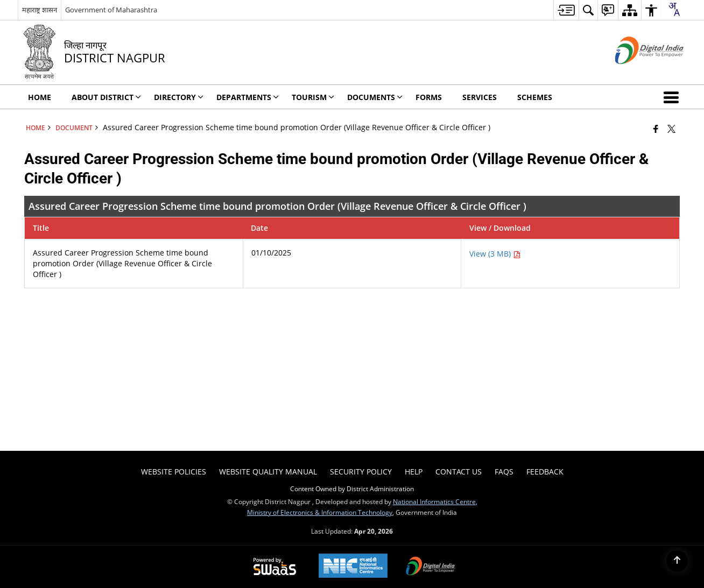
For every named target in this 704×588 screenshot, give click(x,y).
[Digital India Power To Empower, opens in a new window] (431, 567)
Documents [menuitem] (375, 97)
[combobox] (674, 9)
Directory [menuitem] (179, 97)
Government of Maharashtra (111, 10)
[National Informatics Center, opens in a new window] (353, 567)
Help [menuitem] (414, 472)
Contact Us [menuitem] (459, 472)
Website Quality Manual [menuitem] (268, 472)
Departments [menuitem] (248, 97)
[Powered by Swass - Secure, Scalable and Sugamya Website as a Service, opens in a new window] (275, 567)
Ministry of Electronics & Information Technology (320, 512)
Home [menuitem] (40, 97)
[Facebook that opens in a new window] (656, 129)
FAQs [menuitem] (504, 472)
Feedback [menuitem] (545, 472)
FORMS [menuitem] (429, 97)
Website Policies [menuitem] (174, 472)
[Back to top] (677, 561)
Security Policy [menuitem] (361, 472)
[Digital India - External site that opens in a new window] (636, 73)
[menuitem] (566, 10)
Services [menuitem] (480, 97)
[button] (673, 97)
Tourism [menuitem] (313, 97)
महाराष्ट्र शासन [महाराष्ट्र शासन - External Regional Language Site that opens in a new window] (40, 10)
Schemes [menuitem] (535, 97)
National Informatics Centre (434, 501)
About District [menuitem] (106, 97)
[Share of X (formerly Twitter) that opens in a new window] (671, 129)
